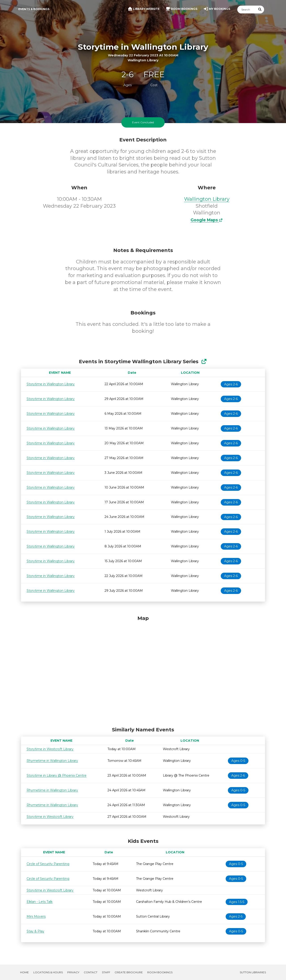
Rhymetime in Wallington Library (52, 761)
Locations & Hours (48, 972)
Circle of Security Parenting (48, 864)
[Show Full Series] (204, 362)
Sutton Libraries (253, 972)
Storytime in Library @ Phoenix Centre (57, 775)
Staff (106, 972)
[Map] (143, 670)
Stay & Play (35, 931)
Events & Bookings (34, 9)
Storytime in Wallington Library (51, 384)
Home (24, 972)
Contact (91, 972)
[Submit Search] (260, 10)
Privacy (73, 972)
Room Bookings (160, 972)
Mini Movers (36, 916)
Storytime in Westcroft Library (50, 749)
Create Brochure (129, 972)
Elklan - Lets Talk (40, 902)
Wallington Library (207, 199)
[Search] (247, 10)
